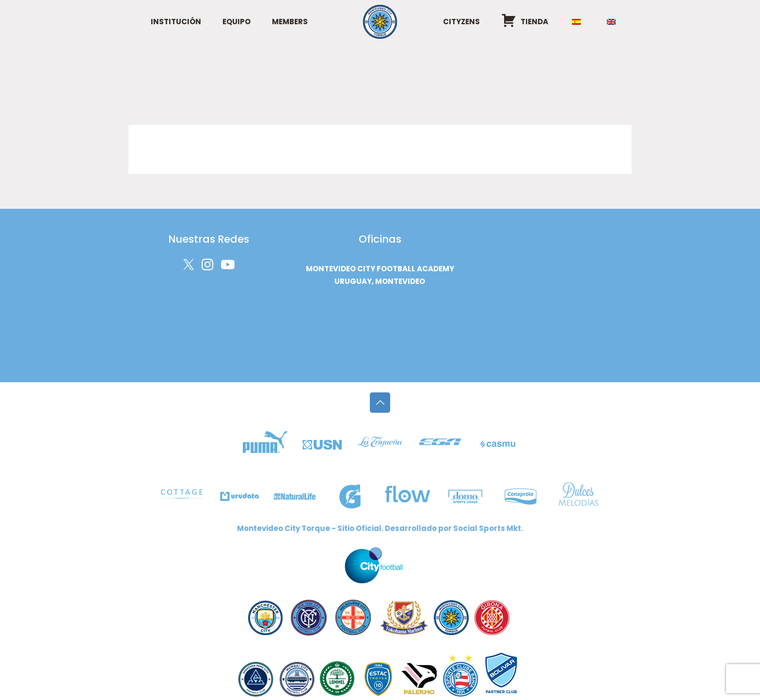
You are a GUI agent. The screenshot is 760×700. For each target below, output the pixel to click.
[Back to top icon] (380, 403)
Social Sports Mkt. (488, 528)
